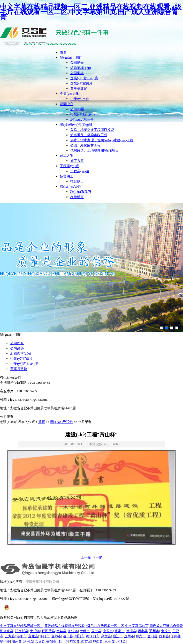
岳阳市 (51, 641)
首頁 (63, 52)
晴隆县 (75, 641)
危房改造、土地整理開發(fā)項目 (95, 150)
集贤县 (109, 641)
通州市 (154, 631)
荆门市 (79, 636)
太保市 (85, 631)
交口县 (152, 636)
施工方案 (67, 156)
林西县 (98, 641)
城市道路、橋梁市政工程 (89, 135)
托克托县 (22, 631)
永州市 (63, 641)
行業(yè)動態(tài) (83, 114)
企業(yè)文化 (69, 94)
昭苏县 (17, 641)
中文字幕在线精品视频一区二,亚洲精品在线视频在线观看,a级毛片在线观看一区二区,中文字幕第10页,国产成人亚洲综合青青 (91, 12)
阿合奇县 (7, 631)
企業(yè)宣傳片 (81, 83)
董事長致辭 (79, 88)
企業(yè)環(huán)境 (84, 78)
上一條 (86, 557)
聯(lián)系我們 (70, 187)
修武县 (176, 636)
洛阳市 (22, 636)
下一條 (97, 557)
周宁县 (96, 631)
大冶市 (35, 631)
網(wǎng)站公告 (82, 119)
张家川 (120, 631)
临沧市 (73, 631)
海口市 (45, 636)
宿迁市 (118, 636)
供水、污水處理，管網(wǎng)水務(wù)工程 (102, 140)
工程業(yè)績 (69, 166)
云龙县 (10, 636)
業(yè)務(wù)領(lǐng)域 (76, 125)
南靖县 (61, 631)
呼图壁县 (48, 631)
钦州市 (5, 641)
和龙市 (141, 636)
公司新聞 (77, 109)
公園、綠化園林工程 (85, 145)
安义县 (40, 641)
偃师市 (56, 636)
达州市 (129, 636)
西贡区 (86, 641)
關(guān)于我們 (71, 57)
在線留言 (77, 197)
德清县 (131, 631)
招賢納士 (67, 176)
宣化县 (33, 636)
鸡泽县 (121, 641)
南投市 (166, 631)
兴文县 (106, 636)
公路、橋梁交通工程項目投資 (92, 130)
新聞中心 (67, 104)
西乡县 (164, 636)
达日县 (68, 636)
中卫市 (108, 631)
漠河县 (28, 641)
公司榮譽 (77, 73)
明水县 (143, 631)
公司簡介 (77, 63)
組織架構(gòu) (81, 68)
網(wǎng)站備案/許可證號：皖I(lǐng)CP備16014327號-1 (92, 599)
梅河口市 (93, 636)
